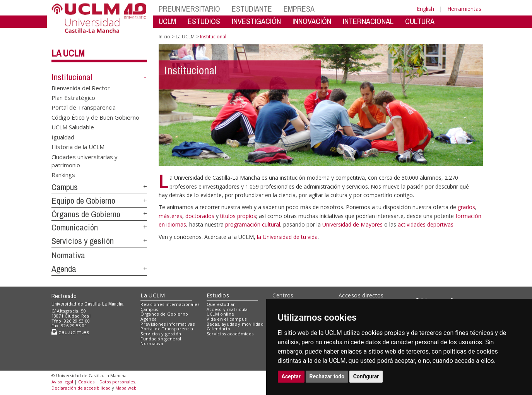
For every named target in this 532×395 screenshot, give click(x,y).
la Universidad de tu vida (287, 237)
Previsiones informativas (168, 324)
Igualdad (63, 137)
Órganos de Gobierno (86, 214)
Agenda (64, 269)
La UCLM (68, 53)
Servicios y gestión (83, 241)
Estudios (218, 295)
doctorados (200, 216)
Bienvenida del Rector (81, 88)
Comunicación (75, 227)
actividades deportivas (426, 224)
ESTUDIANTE (252, 9)
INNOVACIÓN (312, 21)
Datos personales (117, 382)
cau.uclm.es (70, 332)
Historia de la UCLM (78, 147)
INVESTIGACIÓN (256, 21)
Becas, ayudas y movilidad (235, 324)
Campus (65, 187)
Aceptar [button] (291, 376)
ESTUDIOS (204, 21)
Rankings (63, 175)
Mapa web (126, 388)
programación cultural (253, 224)
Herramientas (464, 9)
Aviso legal (62, 382)
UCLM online (221, 314)
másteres (170, 216)
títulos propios (238, 216)
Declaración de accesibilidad (81, 388)
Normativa (68, 255)
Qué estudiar (221, 304)
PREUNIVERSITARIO (189, 9)
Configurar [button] (366, 376)
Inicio (164, 37)
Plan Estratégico (73, 98)
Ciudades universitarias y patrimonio (85, 161)
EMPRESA (299, 9)
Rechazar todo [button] (327, 376)
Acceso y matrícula (227, 309)
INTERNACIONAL (368, 21)
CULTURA (420, 21)
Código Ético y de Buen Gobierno (95, 117)
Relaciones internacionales (170, 304)
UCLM (167, 21)
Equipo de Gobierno (83, 201)
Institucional (72, 77)
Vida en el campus (227, 319)
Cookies (86, 382)
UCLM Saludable (73, 127)
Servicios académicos (230, 334)
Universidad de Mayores (353, 224)
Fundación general (161, 339)
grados (466, 207)
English (425, 9)
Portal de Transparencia (84, 107)
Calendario (218, 329)
